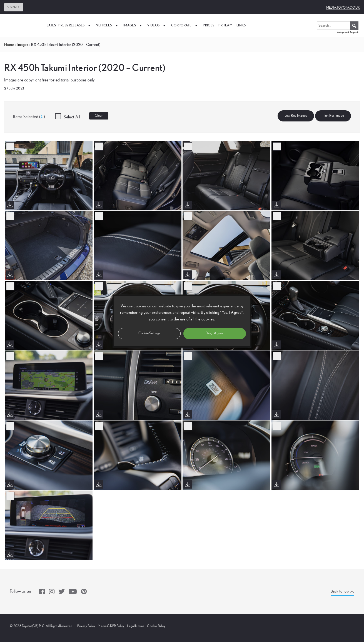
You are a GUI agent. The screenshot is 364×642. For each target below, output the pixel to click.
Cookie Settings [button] (149, 333)
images (22, 44)
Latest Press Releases (69, 25)
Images (133, 25)
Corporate (185, 25)
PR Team (225, 25)
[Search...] (338, 26)
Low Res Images (296, 116)
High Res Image (333, 116)
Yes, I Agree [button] (215, 333)
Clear (99, 116)
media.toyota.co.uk (343, 8)
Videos (157, 25)
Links (241, 25)
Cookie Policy (156, 626)
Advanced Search (348, 32)
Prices (209, 25)
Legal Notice (136, 626)
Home (9, 44)
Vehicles (108, 25)
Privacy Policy (86, 626)
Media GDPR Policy (111, 626)
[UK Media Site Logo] (22, 25)
